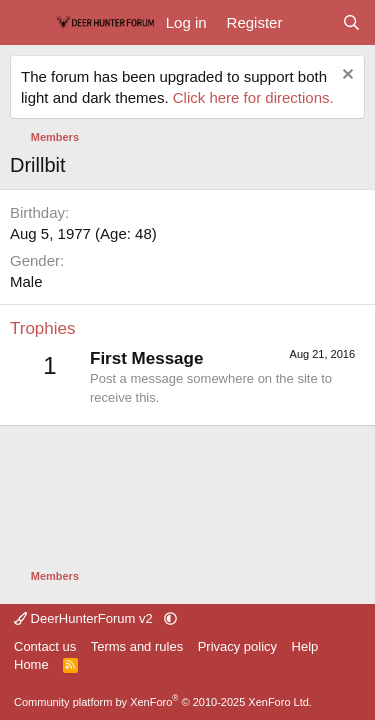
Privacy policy (237, 646)
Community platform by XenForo (163, 702)
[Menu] (27, 23)
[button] (170, 618)
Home (31, 664)
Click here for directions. (253, 97)
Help (305, 646)
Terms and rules (137, 646)
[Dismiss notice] (345, 76)
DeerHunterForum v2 (85, 618)
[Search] (351, 22)
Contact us (45, 646)
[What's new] (311, 22)
